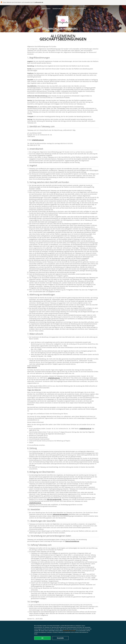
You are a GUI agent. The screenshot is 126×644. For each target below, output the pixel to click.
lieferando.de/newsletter (61, 514)
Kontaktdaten (70, 9)
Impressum (82, 9)
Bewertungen (58, 9)
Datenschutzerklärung (72, 541)
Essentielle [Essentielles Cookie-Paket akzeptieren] (60, 638)
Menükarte (46, 9)
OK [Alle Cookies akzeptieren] (42, 638)
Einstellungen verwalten (69, 631)
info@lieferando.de (38, 140)
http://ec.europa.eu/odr (54, 499)
